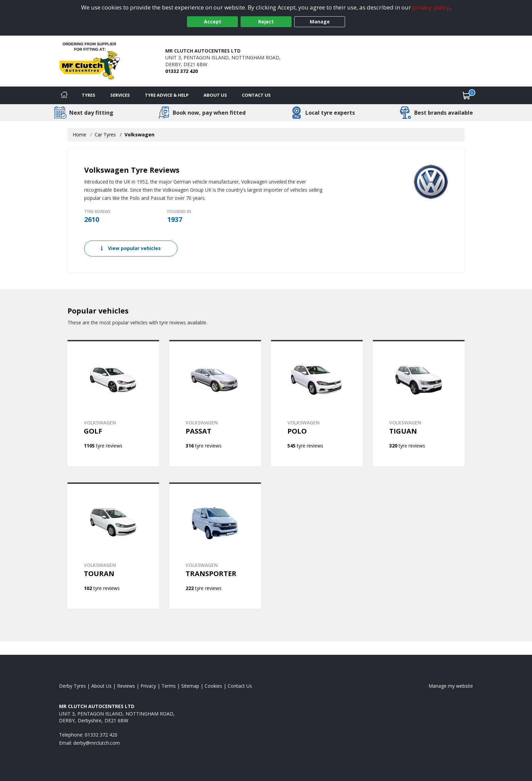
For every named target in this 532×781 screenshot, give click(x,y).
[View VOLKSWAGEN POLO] (317, 403)
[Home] (64, 95)
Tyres (89, 95)
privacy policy (431, 7)
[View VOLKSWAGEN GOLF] (113, 403)
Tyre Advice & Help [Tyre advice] (167, 95)
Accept (213, 22)
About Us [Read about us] (101, 686)
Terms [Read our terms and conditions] (169, 686)
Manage (320, 22)
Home (79, 135)
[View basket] (467, 95)
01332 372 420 (182, 71)
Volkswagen (139, 135)
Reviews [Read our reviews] (126, 686)
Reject (266, 22)
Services (120, 95)
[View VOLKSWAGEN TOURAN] (113, 546)
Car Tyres (105, 135)
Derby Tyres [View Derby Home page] (72, 686)
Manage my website (451, 686)
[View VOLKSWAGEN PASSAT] (215, 403)
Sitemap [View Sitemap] (190, 686)
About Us (215, 95)
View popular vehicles (131, 248)
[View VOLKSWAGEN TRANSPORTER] (215, 546)
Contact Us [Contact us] (256, 95)
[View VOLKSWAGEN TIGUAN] (419, 403)
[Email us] (97, 743)
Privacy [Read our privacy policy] (148, 686)
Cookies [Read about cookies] (213, 686)
